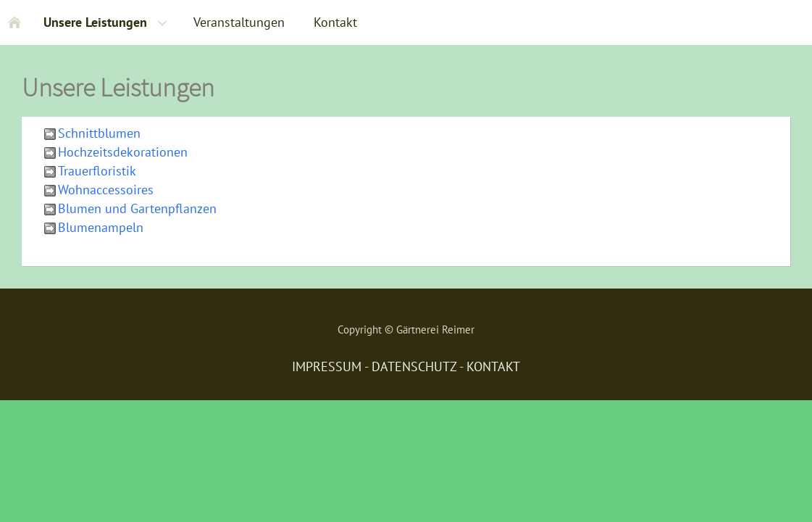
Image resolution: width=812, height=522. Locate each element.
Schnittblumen (99, 133)
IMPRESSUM (327, 366)
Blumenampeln (101, 227)
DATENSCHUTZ (414, 366)
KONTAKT (493, 366)
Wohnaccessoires (106, 190)
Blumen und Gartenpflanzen (137, 208)
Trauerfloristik (97, 171)
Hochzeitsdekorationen (123, 152)
